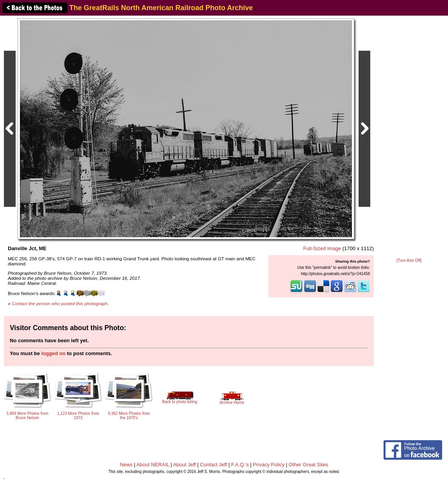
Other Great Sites (308, 465)
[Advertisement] (409, 137)
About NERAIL (153, 465)
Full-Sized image (322, 248)
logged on (54, 353)
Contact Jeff (213, 465)
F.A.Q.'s (240, 465)
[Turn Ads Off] (409, 260)
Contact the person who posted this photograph (60, 303)
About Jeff (184, 465)
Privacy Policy (269, 465)
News (126, 465)
